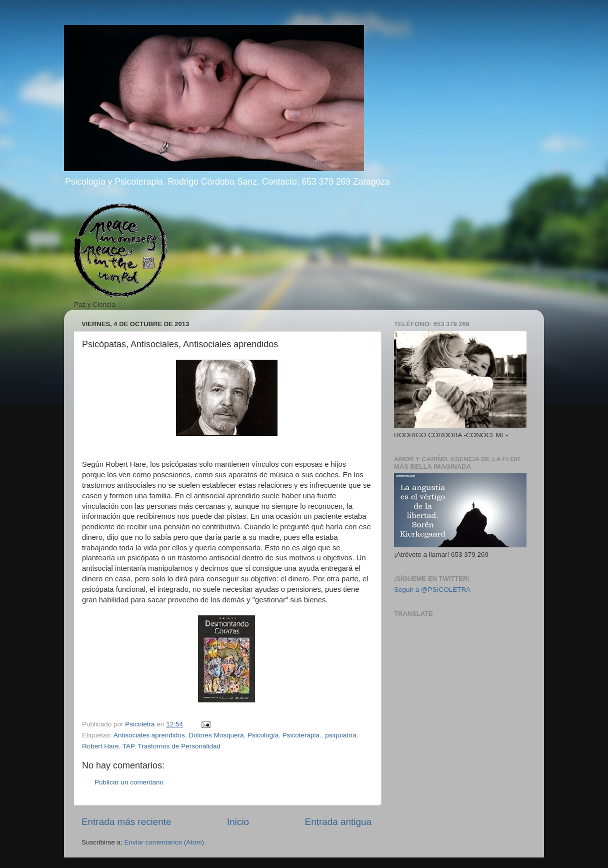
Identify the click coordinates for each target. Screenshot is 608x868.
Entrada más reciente (126, 822)
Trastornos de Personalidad (179, 746)
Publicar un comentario (129, 782)
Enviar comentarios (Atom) (164, 842)
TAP (128, 746)
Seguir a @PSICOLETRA (432, 590)
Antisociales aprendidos (149, 735)
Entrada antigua (338, 822)
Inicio (238, 822)
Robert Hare (100, 746)
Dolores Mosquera (216, 735)
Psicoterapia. (302, 735)
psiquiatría (340, 735)
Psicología (263, 735)
